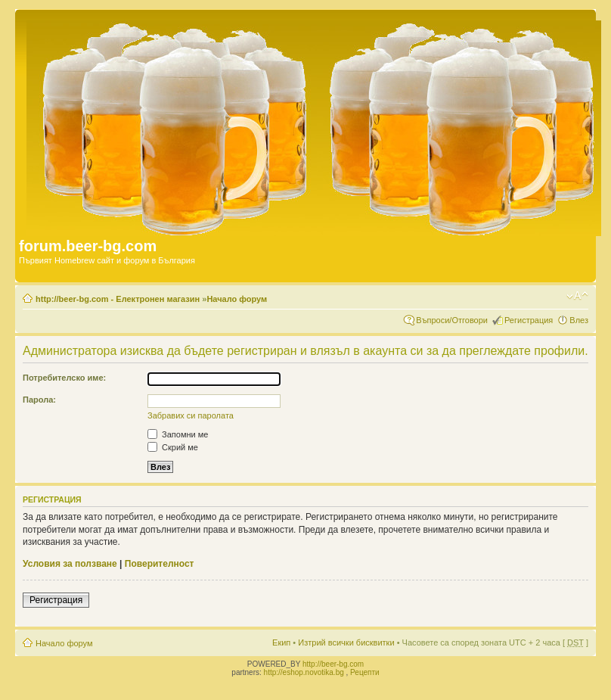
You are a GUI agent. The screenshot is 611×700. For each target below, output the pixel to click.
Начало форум (237, 299)
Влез (579, 320)
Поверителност (160, 564)
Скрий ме (173, 447)
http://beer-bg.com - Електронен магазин (118, 299)
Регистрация (529, 320)
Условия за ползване (70, 564)
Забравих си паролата (191, 415)
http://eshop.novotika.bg (304, 672)
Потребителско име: (64, 378)
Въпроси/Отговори (452, 320)
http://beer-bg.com (333, 664)
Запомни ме (178, 434)
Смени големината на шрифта (577, 296)
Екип (281, 642)
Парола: (39, 400)
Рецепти (365, 672)
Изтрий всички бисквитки (346, 642)
